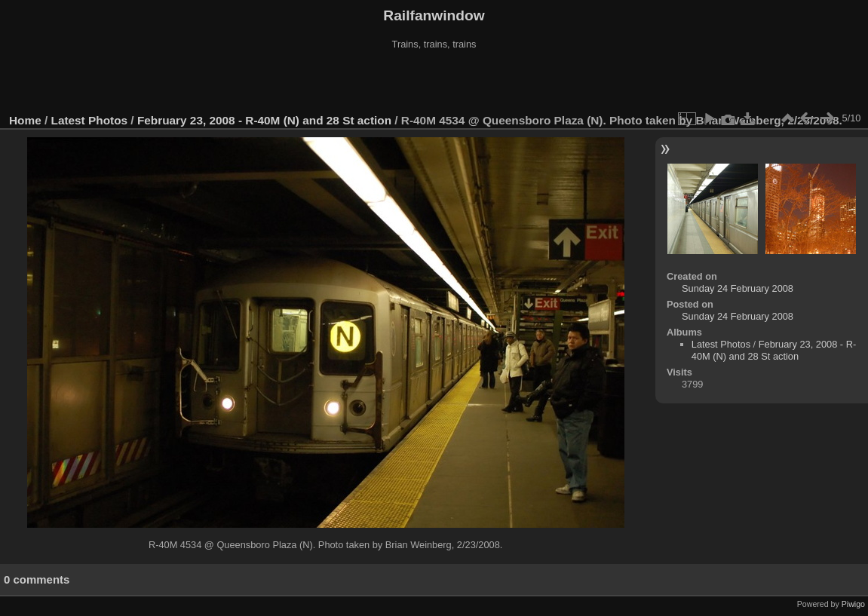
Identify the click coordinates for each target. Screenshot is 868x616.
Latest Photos (90, 120)
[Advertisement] (434, 82)
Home (25, 120)
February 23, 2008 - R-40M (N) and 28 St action (264, 120)
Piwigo (853, 604)
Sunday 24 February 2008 (738, 288)
